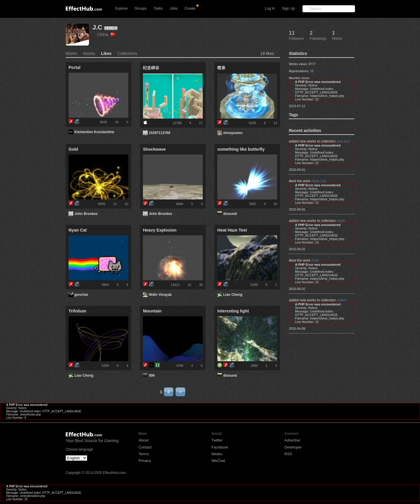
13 (275, 123)
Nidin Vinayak (160, 295)
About (143, 440)
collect (342, 300)
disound (230, 214)
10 (126, 204)
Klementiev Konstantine (94, 132)
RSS (288, 454)
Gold (315, 260)
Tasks (158, 8)
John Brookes (86, 214)
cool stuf (343, 141)
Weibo (217, 454)
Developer (293, 447)
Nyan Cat (318, 181)
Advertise (292, 440)
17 (201, 123)
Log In (270, 8)
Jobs (174, 8)
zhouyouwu (233, 133)
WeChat (218, 461)
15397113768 (159, 133)
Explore (121, 8)
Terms (144, 454)
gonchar (81, 295)
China (106, 34)
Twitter (217, 440)
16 (117, 122)
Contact (145, 447)
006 (152, 376)
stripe (341, 221)
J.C (97, 27)
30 (201, 285)
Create (190, 8)
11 (115, 204)
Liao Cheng (233, 295)
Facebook (220, 447)
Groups (140, 8)
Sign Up (288, 8)
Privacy (145, 461)
